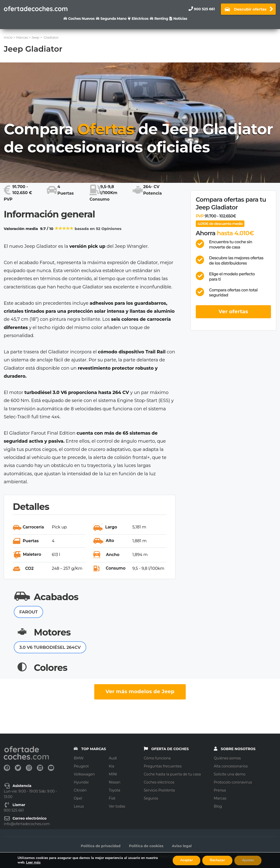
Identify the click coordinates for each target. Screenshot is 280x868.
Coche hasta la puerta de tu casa (172, 774)
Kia (112, 766)
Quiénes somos (227, 758)
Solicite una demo (230, 774)
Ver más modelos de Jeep (140, 691)
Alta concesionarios (231, 766)
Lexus (79, 806)
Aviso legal (182, 846)
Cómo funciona (157, 758)
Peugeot (81, 766)
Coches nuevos (81, 19)
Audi (113, 758)
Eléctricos (140, 19)
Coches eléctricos (159, 782)
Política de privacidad (101, 846)
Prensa (220, 790)
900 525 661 (204, 9)
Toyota (115, 790)
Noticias (180, 19)
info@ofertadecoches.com (27, 824)
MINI (113, 774)
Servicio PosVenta (159, 790)
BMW (79, 758)
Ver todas (117, 806)
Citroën (80, 790)
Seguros (151, 798)
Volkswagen (84, 774)
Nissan (115, 782)
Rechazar (217, 860)
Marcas (220, 798)
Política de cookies (146, 846)
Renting (161, 19)
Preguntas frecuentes (163, 766)
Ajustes (248, 860)
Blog (218, 806)
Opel (78, 798)
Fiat (112, 798)
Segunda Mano (114, 19)
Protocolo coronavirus (233, 782)
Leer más (33, 862)
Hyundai (81, 782)
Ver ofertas (233, 311)
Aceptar (186, 860)
